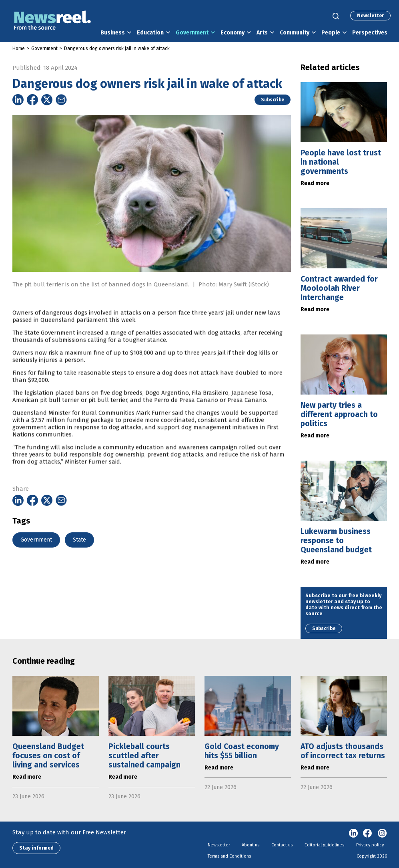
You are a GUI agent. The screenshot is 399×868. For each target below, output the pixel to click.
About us (251, 845)
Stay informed (36, 848)
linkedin (353, 834)
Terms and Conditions (229, 856)
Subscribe (273, 100)
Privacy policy (370, 845)
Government (192, 33)
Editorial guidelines (324, 845)
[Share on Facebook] (32, 100)
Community (295, 33)
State (79, 540)
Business (113, 33)
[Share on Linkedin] (18, 100)
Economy (233, 33)
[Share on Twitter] (47, 100)
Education (150, 33)
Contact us (282, 845)
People (331, 33)
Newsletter (370, 16)
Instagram (382, 834)
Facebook (368, 834)
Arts (262, 33)
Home (19, 48)
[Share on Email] (61, 100)
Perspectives (370, 33)
